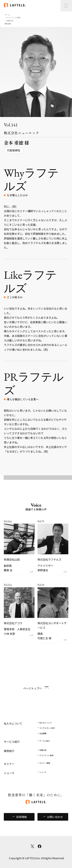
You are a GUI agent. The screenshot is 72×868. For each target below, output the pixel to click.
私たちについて (46, 723)
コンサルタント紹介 (47, 728)
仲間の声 (43, 750)
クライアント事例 (46, 755)
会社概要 (43, 733)
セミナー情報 (45, 763)
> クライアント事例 (13, 18)
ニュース (43, 772)
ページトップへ (32, 688)
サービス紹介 (45, 741)
